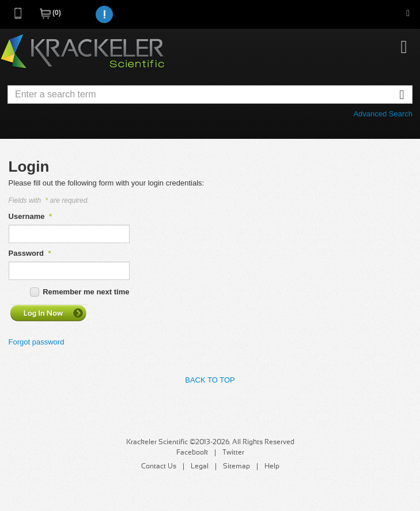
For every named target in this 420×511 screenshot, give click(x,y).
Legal (200, 467)
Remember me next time (86, 292)
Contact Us (159, 467)
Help (272, 467)
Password (30, 253)
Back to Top (210, 380)
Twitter (233, 453)
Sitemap (237, 467)
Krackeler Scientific (82, 52)
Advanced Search (383, 114)
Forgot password (37, 342)
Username (31, 216)
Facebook (192, 453)
